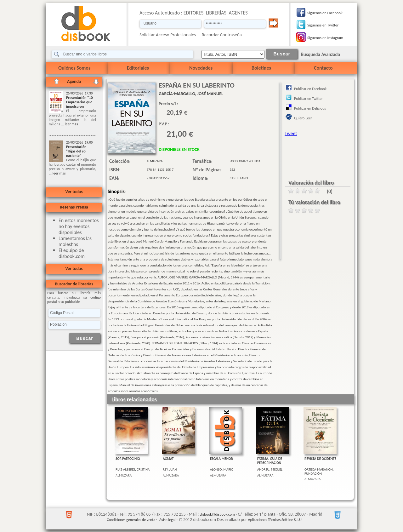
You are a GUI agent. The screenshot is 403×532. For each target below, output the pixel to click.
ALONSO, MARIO (222, 469)
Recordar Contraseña (222, 35)
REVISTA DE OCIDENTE (320, 459)
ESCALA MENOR (221, 459)
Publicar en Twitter (308, 99)
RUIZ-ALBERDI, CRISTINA (133, 469)
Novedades (201, 68)
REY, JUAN (170, 469)
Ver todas (74, 192)
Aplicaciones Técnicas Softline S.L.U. (275, 520)
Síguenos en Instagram (325, 38)
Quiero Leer (303, 118)
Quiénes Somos (74, 68)
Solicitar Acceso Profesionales (168, 35)
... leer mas (69, 124)
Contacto (323, 68)
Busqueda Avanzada (320, 54)
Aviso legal (167, 520)
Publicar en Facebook (310, 89)
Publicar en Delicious (310, 108)
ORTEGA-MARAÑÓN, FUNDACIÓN (319, 472)
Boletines (261, 68)
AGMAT (168, 459)
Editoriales (138, 68)
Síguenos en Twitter (323, 25)
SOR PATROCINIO (128, 459)
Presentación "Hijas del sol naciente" (76, 151)
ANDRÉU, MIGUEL (270, 469)
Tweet (291, 133)
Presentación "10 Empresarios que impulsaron (79, 102)
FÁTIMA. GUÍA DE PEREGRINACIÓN (270, 461)
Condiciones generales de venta (131, 520)
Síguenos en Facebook (325, 13)
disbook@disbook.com (217, 514)
